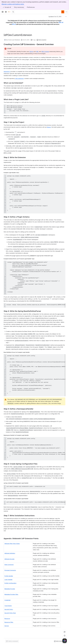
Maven (49, 127)
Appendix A (7, 71)
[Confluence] (10, 12)
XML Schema (45, 51)
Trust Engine (8, 604)
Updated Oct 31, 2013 (55, 17)
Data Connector (9, 563)
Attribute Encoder (9, 557)
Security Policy (9, 607)
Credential (7, 598)
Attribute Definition (10, 551)
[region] (34, 305)
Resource (7, 616)
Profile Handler (9, 574)
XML (37, 51)
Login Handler (8, 577)
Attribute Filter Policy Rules (12, 544)
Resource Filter (9, 620)
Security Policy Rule (10, 611)
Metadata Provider (10, 587)
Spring (31, 51)
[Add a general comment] (12, 640)
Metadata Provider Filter (11, 592)
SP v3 (14, 24)
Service (7, 624)
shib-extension (19, 78)
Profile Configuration (10, 581)
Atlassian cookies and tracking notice (13, 4)
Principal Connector (10, 568)
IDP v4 (61, 22)
